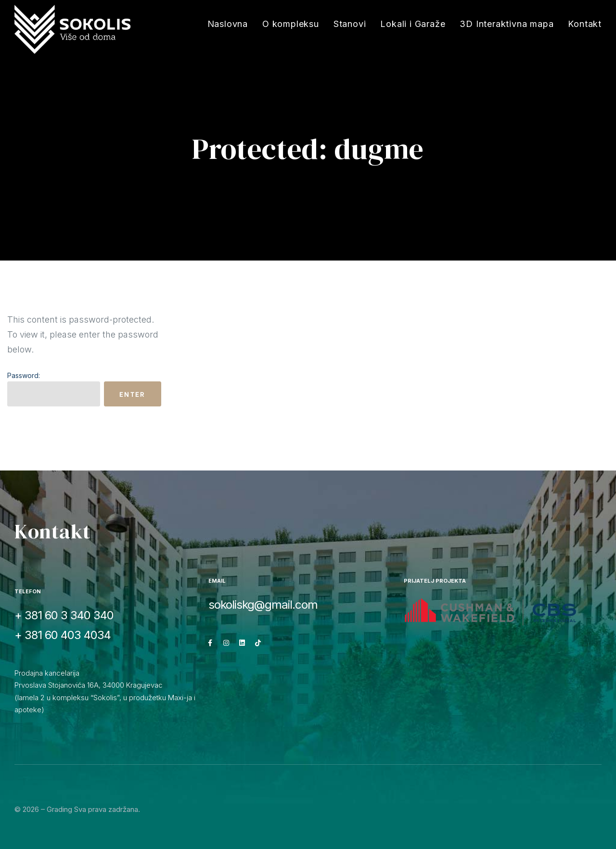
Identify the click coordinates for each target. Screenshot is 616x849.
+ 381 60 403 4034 (63, 635)
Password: (54, 389)
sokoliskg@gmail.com (263, 605)
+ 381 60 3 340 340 (64, 615)
